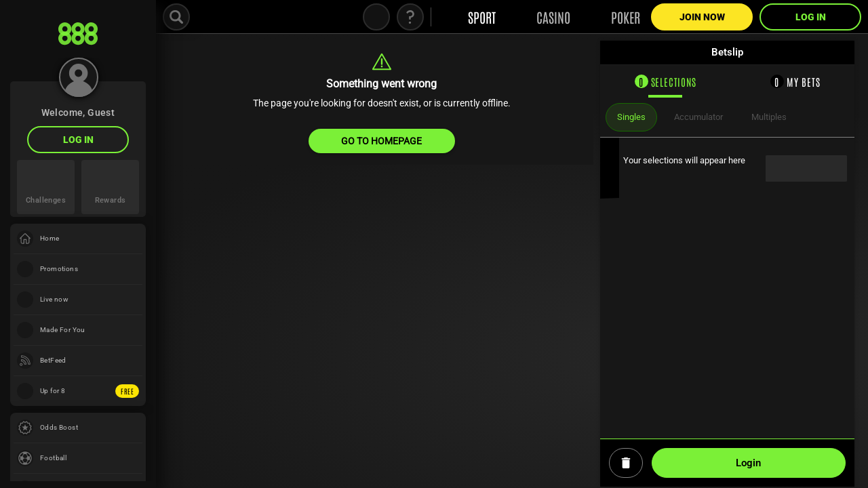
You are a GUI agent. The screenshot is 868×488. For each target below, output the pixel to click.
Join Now (702, 17)
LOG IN (78, 140)
